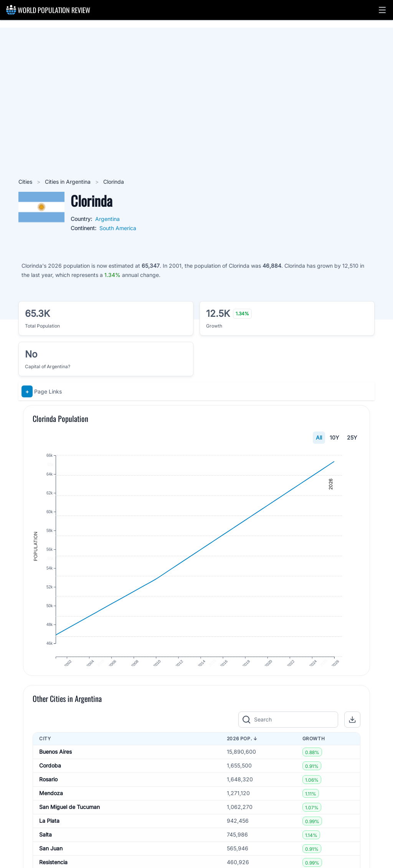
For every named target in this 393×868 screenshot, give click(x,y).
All (319, 437)
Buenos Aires (55, 765)
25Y (352, 437)
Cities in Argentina (69, 182)
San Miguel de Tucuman (69, 820)
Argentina (107, 219)
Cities (26, 182)
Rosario (48, 793)
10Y (334, 437)
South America (118, 228)
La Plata (49, 834)
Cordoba (50, 779)
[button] (382, 10)
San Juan (51, 862)
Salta (45, 848)
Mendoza (51, 806)
